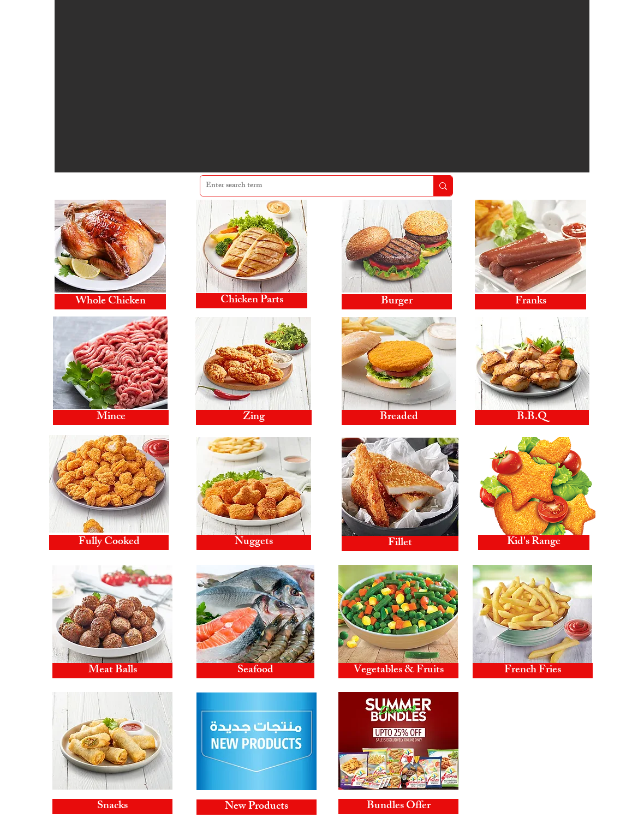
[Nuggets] (254, 542)
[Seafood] (255, 671)
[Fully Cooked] (109, 542)
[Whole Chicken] (110, 302)
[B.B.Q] (532, 417)
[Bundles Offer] (398, 807)
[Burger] (397, 302)
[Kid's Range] (534, 542)
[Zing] (254, 417)
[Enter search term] (308, 186)
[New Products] (257, 807)
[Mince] (111, 417)
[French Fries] (533, 671)
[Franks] (530, 302)
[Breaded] (399, 417)
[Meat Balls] (112, 671)
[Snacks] (112, 807)
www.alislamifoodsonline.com (528, 774)
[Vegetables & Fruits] (398, 671)
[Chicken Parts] (252, 301)
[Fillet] (400, 544)
